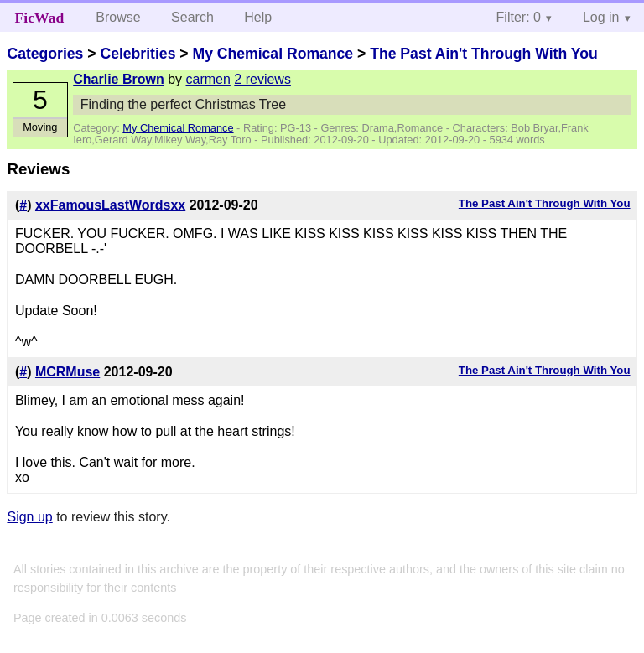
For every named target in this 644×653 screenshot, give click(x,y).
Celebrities (138, 54)
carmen (208, 79)
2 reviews (262, 79)
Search (192, 17)
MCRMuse (68, 372)
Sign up (29, 517)
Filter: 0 (519, 17)
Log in (601, 17)
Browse (118, 17)
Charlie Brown (118, 79)
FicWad (40, 18)
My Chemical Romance (273, 54)
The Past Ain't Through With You (484, 54)
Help (258, 17)
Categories (45, 54)
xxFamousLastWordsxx (110, 205)
